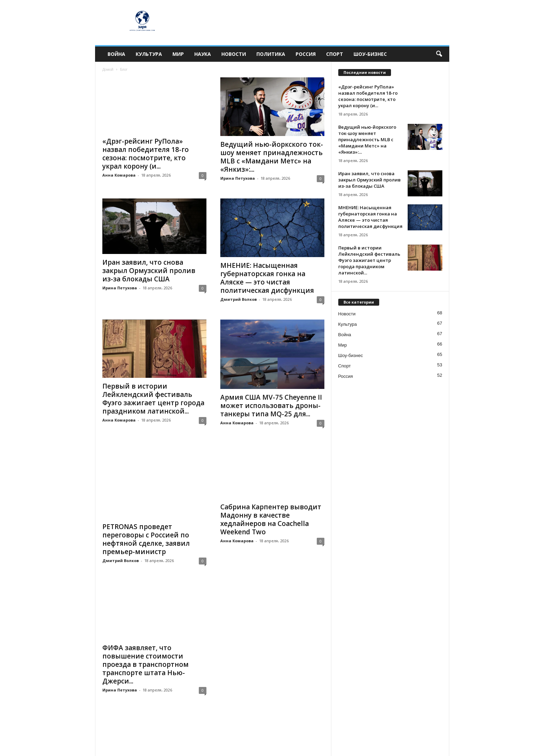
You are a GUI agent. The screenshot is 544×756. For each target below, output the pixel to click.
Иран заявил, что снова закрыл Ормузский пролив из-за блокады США (149, 271)
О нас (437, 748)
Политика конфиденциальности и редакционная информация (365, 748)
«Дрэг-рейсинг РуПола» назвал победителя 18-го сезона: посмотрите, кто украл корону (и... (146, 154)
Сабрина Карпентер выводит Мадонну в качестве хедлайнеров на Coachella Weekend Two (271, 519)
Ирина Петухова (238, 178)
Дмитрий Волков (239, 299)
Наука (203, 54)
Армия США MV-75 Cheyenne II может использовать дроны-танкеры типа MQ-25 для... (271, 406)
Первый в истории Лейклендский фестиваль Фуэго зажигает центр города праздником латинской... (153, 399)
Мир (178, 54)
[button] (439, 54)
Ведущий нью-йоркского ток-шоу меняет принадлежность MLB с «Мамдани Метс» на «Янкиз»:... (272, 157)
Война (116, 54)
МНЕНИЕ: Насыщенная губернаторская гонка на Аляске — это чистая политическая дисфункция (267, 278)
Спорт (335, 54)
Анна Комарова (119, 175)
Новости (234, 54)
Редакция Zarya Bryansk (249, 748)
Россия (306, 54)
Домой (108, 69)
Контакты (288, 748)
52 (153, 701)
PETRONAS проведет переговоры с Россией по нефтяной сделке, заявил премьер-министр (146, 519)
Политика (271, 54)
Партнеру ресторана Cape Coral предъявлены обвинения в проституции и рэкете (270, 637)
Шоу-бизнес (370, 54)
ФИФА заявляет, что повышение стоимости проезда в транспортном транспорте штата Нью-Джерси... (146, 642)
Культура (149, 54)
